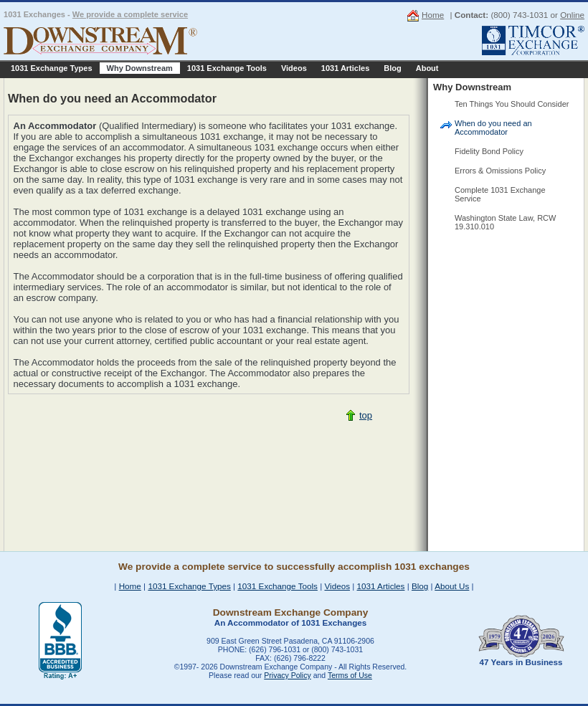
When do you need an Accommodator (493, 128)
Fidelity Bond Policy (489, 151)
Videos (294, 68)
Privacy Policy (287, 675)
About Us (452, 586)
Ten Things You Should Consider (512, 104)
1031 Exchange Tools (227, 68)
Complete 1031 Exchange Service (500, 194)
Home (433, 15)
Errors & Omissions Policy (500, 171)
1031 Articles (345, 68)
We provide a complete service (130, 14)
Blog (392, 68)
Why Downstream (140, 68)
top (366, 415)
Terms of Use (350, 675)
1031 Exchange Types (52, 68)
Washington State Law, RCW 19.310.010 (505, 222)
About (427, 68)
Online (572, 15)
